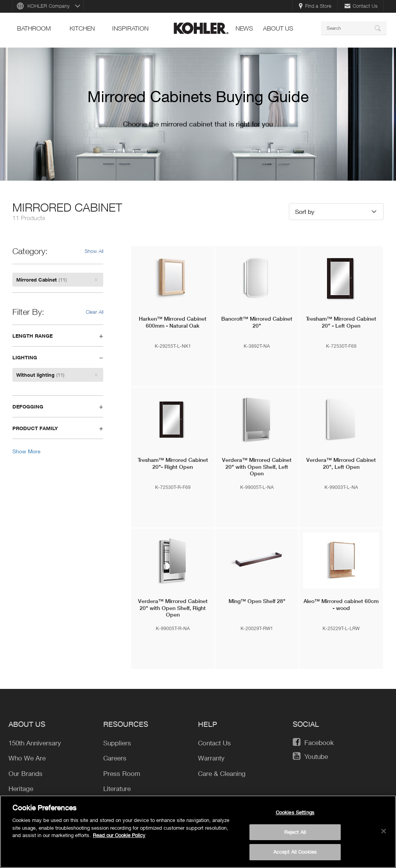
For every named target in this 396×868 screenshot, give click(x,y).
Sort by (305, 211)
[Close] (384, 831)
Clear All (95, 312)
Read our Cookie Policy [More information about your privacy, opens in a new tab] (119, 835)
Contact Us (361, 6)
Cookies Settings (295, 812)
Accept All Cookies (295, 852)
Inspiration (130, 28)
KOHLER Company (49, 6)
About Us (278, 28)
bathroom (34, 28)
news (244, 28)
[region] (198, 832)
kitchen (82, 28)
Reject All (295, 832)
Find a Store (315, 6)
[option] (198, 114)
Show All (94, 251)
